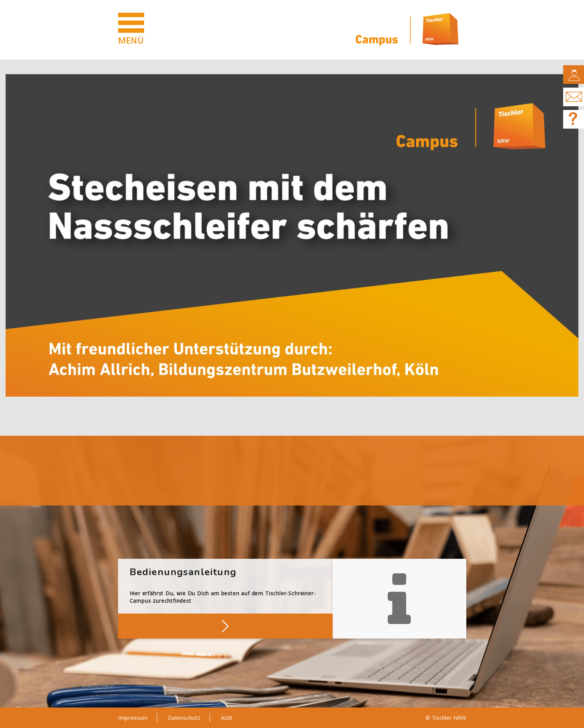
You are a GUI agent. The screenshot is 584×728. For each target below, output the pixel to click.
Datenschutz (184, 718)
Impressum (133, 718)
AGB (226, 718)
